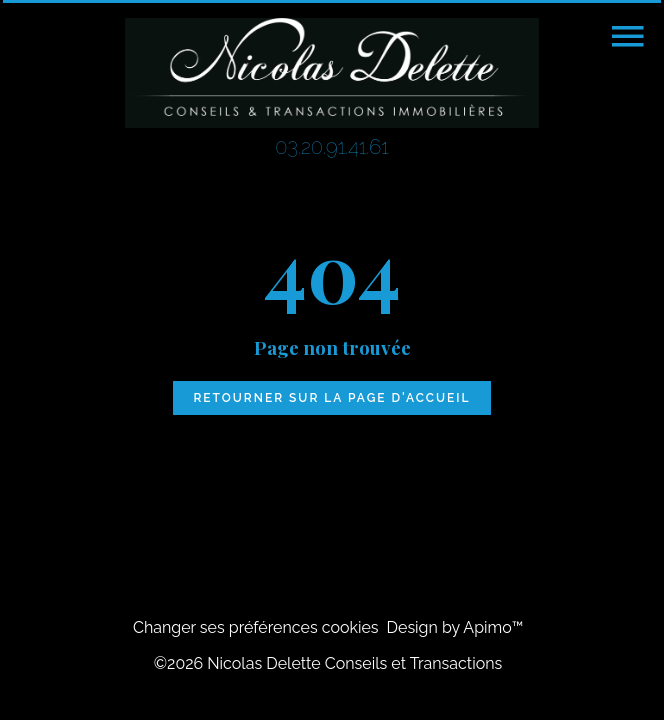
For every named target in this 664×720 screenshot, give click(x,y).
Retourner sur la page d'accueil (331, 398)
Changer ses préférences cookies (256, 627)
